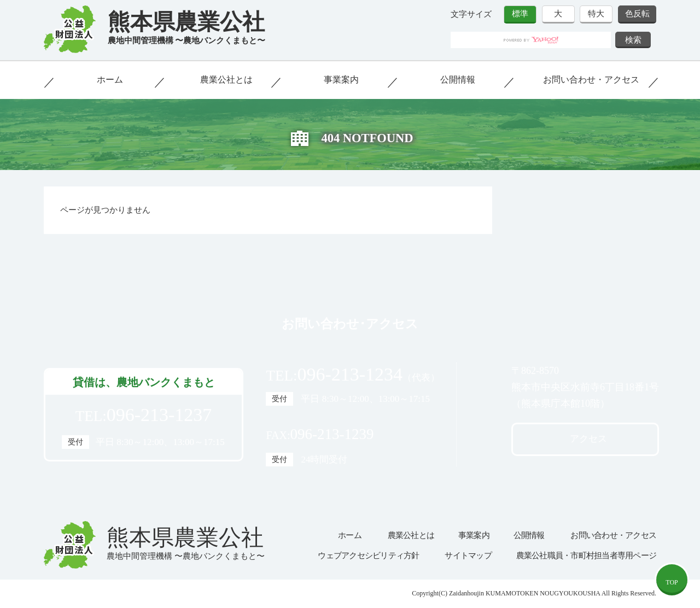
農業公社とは (226, 80)
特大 (596, 14)
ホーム (110, 80)
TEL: (144, 415)
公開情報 (458, 80)
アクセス (588, 439)
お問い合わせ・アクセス (591, 80)
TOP (672, 582)
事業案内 (341, 80)
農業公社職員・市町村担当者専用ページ (587, 556)
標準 (520, 14)
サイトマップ (468, 556)
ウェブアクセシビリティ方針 (368, 556)
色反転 (637, 14)
